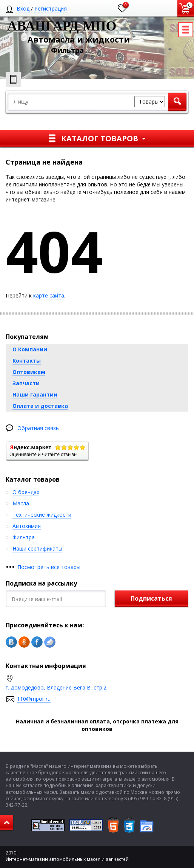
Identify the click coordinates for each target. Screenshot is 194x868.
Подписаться (151, 598)
